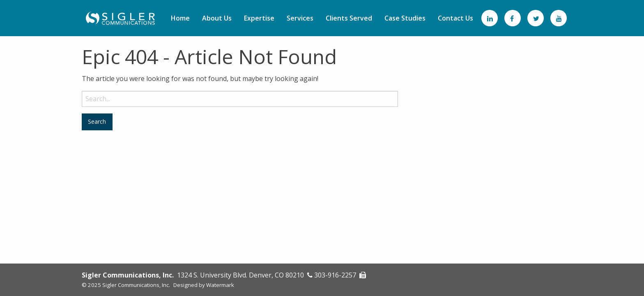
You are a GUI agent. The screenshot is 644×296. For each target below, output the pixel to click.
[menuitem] (180, 18)
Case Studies (405, 18)
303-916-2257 (335, 275)
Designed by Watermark (204, 285)
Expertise (259, 18)
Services (300, 18)
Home (180, 18)
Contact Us (455, 18)
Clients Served (349, 18)
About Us (217, 18)
